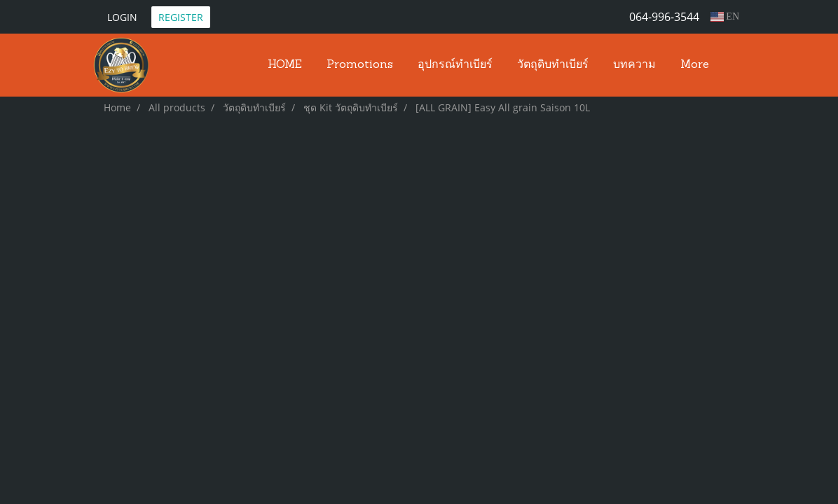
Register (181, 17)
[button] (734, 65)
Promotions (360, 65)
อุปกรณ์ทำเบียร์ (455, 65)
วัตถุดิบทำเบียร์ (553, 65)
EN (725, 16)
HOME (285, 65)
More (695, 65)
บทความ (634, 65)
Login (122, 17)
